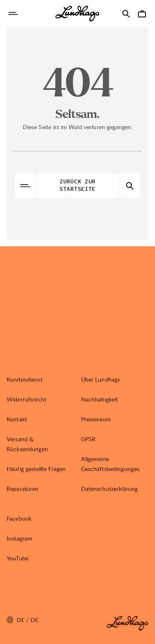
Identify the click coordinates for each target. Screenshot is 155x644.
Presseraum (96, 419)
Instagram (19, 538)
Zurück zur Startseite (77, 185)
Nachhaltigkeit (100, 399)
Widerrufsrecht (26, 399)
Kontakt (17, 419)
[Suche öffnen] (126, 14)
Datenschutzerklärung (110, 489)
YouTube (18, 558)
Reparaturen (23, 489)
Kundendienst (25, 379)
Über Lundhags (101, 379)
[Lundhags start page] (77, 14)
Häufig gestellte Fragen (36, 469)
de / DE (23, 620)
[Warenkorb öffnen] (142, 14)
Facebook (19, 518)
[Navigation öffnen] (13, 14)
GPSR (88, 439)
